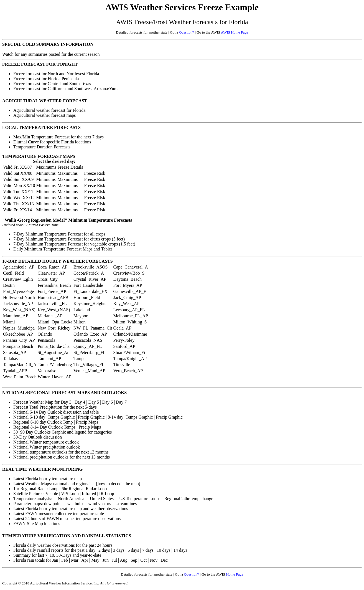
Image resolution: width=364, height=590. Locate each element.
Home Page (235, 574)
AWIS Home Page (235, 32)
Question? (187, 32)
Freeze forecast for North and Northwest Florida (56, 74)
